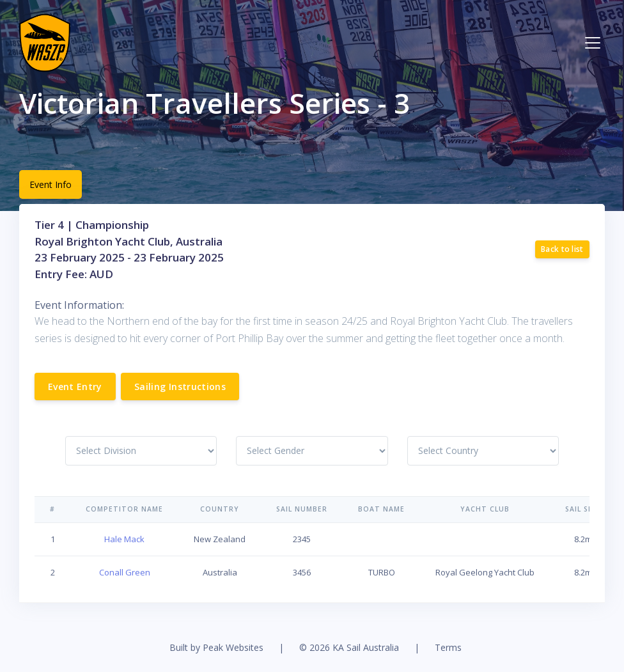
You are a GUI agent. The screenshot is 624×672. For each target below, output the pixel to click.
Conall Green (125, 572)
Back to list (562, 249)
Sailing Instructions (180, 387)
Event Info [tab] (51, 184)
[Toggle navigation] (593, 43)
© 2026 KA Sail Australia (349, 647)
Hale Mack (124, 539)
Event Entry (75, 387)
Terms (448, 647)
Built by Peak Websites (216, 647)
